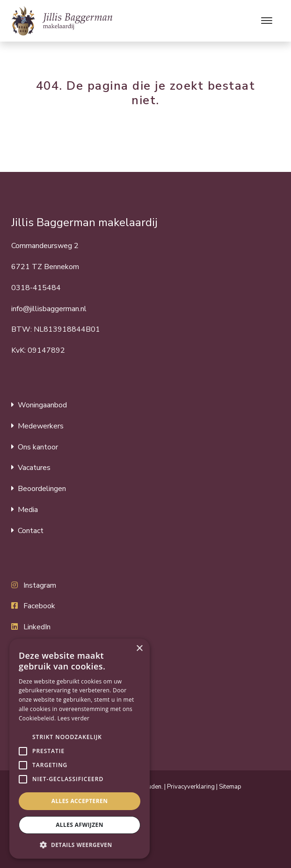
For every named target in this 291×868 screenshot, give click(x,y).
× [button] (139, 649)
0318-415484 (36, 288)
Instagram (40, 585)
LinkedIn (37, 627)
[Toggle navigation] (266, 21)
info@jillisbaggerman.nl (49, 309)
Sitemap (230, 787)
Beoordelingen (42, 489)
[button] (23, 737)
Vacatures (34, 468)
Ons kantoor (38, 447)
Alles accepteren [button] (80, 801)
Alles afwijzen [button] (80, 825)
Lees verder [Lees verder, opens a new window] (74, 718)
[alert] (80, 749)
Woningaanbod (42, 405)
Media (28, 510)
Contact (31, 531)
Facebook (39, 606)
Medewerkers (41, 426)
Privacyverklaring (191, 787)
